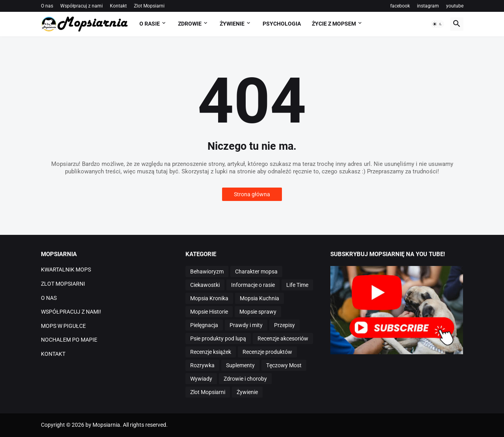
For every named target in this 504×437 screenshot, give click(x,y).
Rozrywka (202, 365)
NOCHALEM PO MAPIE (69, 340)
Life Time (297, 285)
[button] (437, 24)
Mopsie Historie (209, 312)
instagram (428, 6)
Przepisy (284, 325)
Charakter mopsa (256, 271)
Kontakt (118, 6)
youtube (455, 6)
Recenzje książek (211, 352)
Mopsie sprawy (258, 312)
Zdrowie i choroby (245, 379)
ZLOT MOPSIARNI (63, 284)
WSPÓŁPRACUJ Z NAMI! (71, 312)
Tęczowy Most (284, 365)
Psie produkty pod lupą (218, 338)
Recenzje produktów (267, 352)
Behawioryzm (207, 271)
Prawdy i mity (246, 325)
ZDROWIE (190, 24)
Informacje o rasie (253, 285)
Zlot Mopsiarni (149, 6)
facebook (400, 6)
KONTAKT (53, 354)
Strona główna (252, 194)
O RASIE (150, 24)
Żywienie (247, 392)
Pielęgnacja (204, 325)
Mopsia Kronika (209, 298)
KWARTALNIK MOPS (66, 270)
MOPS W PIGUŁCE (63, 326)
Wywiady (201, 379)
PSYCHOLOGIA (282, 24)
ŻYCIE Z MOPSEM (334, 24)
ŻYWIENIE (232, 24)
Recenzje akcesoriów (283, 338)
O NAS (49, 298)
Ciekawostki (205, 285)
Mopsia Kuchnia (259, 298)
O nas (47, 6)
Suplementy (240, 365)
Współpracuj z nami (82, 6)
